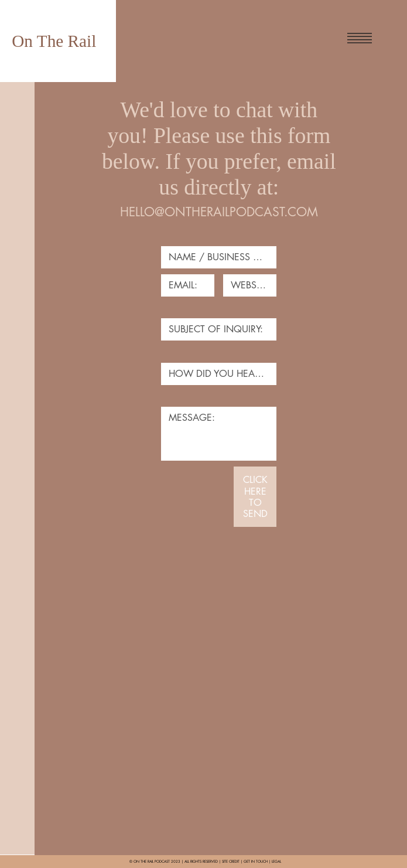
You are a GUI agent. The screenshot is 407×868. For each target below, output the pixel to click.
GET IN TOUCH (256, 862)
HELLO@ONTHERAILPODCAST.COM (219, 212)
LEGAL (276, 862)
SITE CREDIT (231, 862)
